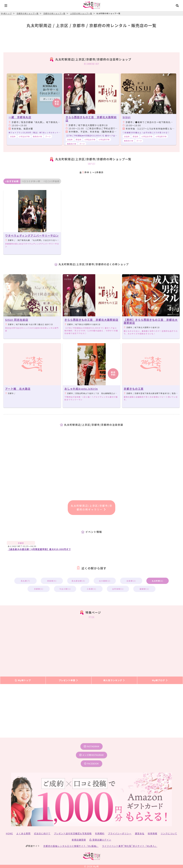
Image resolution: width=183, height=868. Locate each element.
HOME (9, 833)
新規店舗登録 (79, 840)
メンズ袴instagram (91, 755)
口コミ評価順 (51, 181)
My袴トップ (23, 680)
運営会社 (140, 833)
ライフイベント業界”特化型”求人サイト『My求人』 (130, 846)
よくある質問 (24, 833)
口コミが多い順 (31, 181)
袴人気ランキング (114, 680)
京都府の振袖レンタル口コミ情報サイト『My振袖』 (71, 846)
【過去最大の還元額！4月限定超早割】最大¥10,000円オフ (39, 549)
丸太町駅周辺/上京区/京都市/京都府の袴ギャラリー (91, 508)
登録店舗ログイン (100, 840)
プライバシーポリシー (120, 833)
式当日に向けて (42, 833)
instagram (91, 746)
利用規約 (100, 833)
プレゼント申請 (69, 680)
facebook (91, 763)
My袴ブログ (160, 680)
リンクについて (169, 833)
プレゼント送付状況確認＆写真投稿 (73, 833)
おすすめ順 (12, 181)
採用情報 (153, 833)
